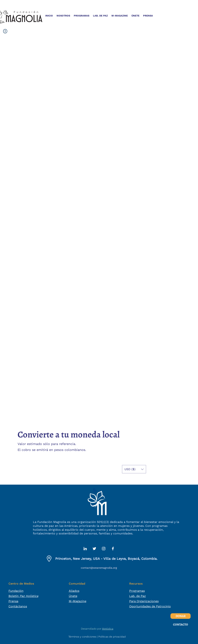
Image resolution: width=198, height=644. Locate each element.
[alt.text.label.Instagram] (104, 549)
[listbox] (134, 469)
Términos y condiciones (82, 637)
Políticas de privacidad (112, 637)
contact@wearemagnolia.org (99, 568)
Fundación (16, 591)
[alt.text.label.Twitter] (94, 549)
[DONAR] (181, 616)
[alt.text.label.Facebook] (113, 549)
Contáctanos (18, 606)
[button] (63, 16)
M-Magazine (78, 601)
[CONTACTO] (181, 624)
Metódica (108, 629)
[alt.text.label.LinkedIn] (85, 549)
